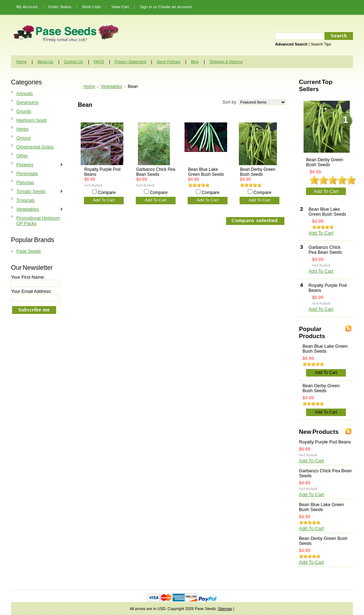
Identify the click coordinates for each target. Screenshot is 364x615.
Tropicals (25, 200)
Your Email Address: (31, 291)
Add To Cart (104, 200)
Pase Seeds (29, 251)
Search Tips (321, 44)
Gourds (24, 111)
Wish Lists (91, 7)
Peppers (37, 165)
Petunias (25, 182)
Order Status (60, 7)
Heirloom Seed (31, 120)
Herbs (22, 129)
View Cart (120, 7)
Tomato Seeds (37, 192)
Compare (107, 193)
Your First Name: (28, 277)
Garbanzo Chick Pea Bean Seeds (156, 172)
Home (89, 86)
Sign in (146, 7)
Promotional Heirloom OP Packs (38, 221)
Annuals (25, 93)
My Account (27, 7)
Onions (24, 138)
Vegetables (37, 209)
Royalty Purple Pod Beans (102, 172)
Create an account (175, 7)
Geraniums (28, 102)
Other (22, 156)
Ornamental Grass (35, 147)
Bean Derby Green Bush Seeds (258, 172)
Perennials (27, 174)
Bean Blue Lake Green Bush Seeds (206, 172)
